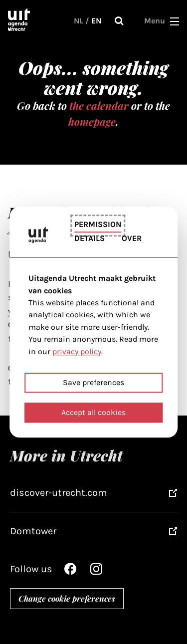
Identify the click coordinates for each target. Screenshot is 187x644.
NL (79, 21)
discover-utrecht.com (59, 493)
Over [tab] (132, 238)
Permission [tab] (98, 224)
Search (119, 21)
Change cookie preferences (67, 598)
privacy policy (77, 351)
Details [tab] (90, 238)
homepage (92, 121)
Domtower (33, 531)
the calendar (99, 105)
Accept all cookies (93, 412)
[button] (175, 21)
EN (96, 21)
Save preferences (93, 382)
